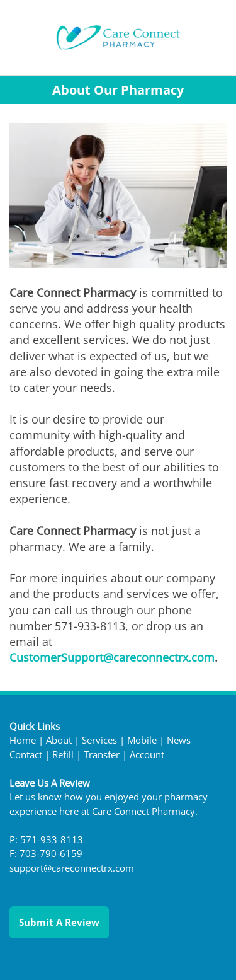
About (59, 740)
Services (99, 740)
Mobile (142, 740)
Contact (26, 755)
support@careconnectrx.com (72, 868)
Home (23, 740)
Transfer (102, 755)
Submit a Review (59, 922)
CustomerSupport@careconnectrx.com (112, 657)
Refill (63, 755)
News (179, 740)
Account (147, 755)
